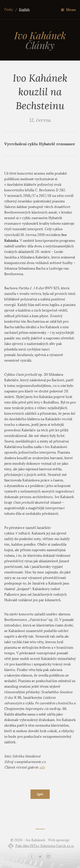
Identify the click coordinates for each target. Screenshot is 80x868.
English (24, 10)
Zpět (40, 794)
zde (42, 767)
